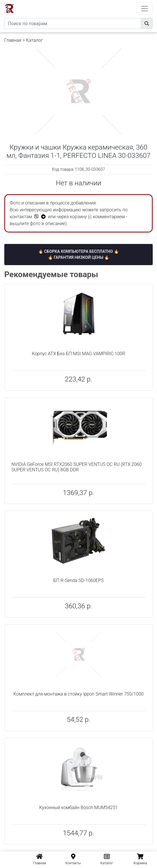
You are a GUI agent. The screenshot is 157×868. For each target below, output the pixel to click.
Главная (13, 40)
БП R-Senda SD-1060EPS (78, 580)
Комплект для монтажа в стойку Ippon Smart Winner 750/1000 (78, 694)
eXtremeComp (86, 2)
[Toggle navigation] (144, 8)
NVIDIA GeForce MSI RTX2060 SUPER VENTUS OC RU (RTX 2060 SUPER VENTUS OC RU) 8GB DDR (77, 467)
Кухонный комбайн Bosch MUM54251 (78, 808)
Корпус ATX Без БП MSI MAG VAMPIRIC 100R (78, 354)
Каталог (34, 40)
